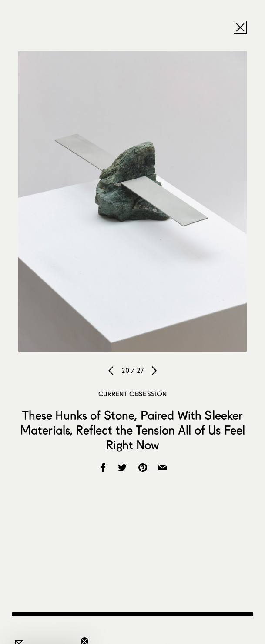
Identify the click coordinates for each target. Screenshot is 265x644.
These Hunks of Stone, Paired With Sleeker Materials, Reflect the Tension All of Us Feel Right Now (132, 430)
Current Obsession (133, 394)
